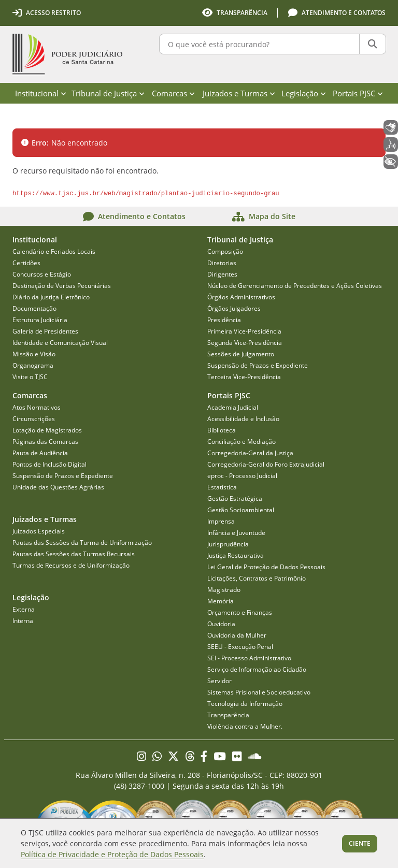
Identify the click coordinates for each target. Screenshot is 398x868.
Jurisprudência (228, 544)
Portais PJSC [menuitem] (358, 93)
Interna (23, 621)
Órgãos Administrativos (241, 297)
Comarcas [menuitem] (173, 93)
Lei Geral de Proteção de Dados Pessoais (266, 567)
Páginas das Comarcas (45, 442)
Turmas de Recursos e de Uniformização (71, 565)
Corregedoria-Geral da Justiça (250, 453)
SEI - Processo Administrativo (249, 658)
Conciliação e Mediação (241, 442)
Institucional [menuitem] (41, 93)
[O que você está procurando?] (259, 44)
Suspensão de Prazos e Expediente (258, 365)
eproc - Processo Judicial (242, 476)
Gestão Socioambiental (241, 510)
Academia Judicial (233, 407)
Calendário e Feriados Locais (54, 251)
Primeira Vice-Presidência (244, 331)
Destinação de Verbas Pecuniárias (62, 286)
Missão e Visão (34, 354)
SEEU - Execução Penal (240, 647)
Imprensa (221, 521)
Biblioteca (222, 430)
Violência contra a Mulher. (245, 726)
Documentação (34, 308)
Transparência (228, 715)
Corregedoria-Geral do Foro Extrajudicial (266, 464)
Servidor (219, 681)
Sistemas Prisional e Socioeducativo (259, 692)
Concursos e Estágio (42, 274)
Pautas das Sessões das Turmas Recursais (74, 554)
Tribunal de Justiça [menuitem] (108, 93)
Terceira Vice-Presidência (244, 377)
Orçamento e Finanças (240, 612)
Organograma (33, 365)
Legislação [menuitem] (304, 93)
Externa (24, 609)
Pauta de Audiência (40, 453)
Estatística (222, 487)
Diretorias (222, 263)
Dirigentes (222, 274)
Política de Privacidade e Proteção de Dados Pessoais (112, 854)
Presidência (224, 320)
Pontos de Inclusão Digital (49, 464)
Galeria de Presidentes (45, 331)
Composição (225, 251)
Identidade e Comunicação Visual (60, 343)
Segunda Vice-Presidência (245, 343)
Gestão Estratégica (235, 498)
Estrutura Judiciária (40, 320)
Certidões (26, 263)
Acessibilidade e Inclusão (243, 419)
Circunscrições (34, 419)
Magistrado (224, 590)
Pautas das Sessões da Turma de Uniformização (82, 542)
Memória (221, 601)
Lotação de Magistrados (47, 430)
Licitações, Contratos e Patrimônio (257, 578)
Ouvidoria (221, 624)
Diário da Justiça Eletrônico (51, 297)
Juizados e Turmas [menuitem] (239, 93)
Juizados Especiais (39, 531)
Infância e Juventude (236, 533)
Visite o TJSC (30, 377)
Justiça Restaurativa (236, 555)
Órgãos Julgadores (234, 308)
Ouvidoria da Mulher (237, 635)
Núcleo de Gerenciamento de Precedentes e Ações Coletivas (295, 286)
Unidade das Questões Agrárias (58, 487)
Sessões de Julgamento (241, 354)
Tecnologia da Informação (245, 704)
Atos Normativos (37, 407)
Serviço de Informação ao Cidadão (257, 669)
